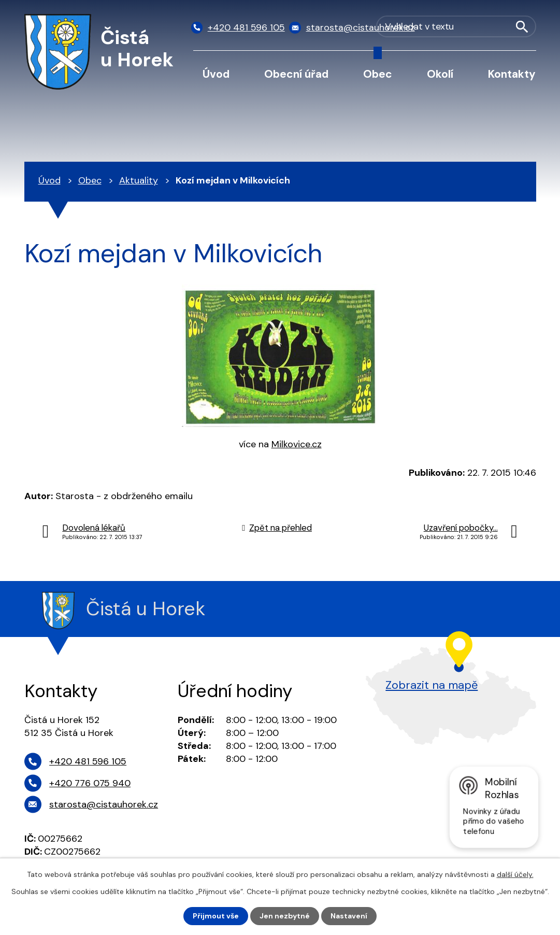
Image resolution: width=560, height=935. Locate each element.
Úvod (216, 74)
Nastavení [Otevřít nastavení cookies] (349, 916)
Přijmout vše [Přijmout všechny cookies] (216, 916)
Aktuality (139, 180)
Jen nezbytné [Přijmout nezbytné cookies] (285, 916)
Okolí (440, 74)
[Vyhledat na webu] (483, 28)
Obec (378, 74)
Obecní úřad (296, 74)
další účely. (515, 874)
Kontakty (512, 74)
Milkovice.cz (297, 444)
